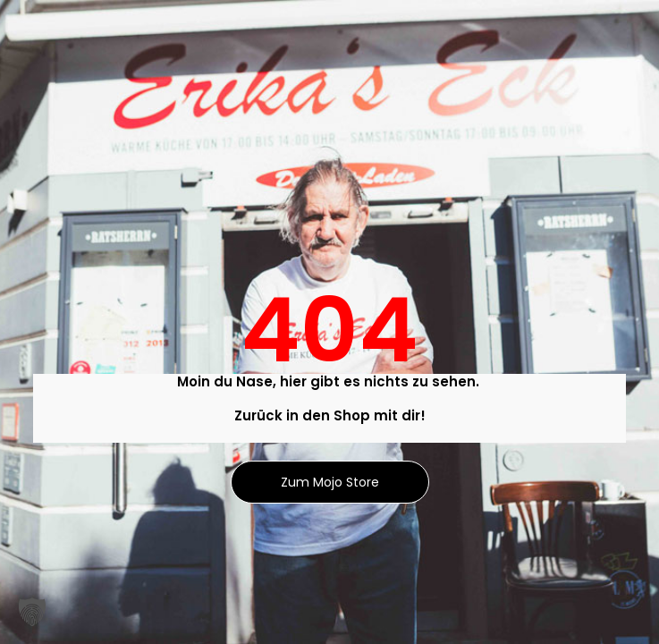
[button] (32, 612)
